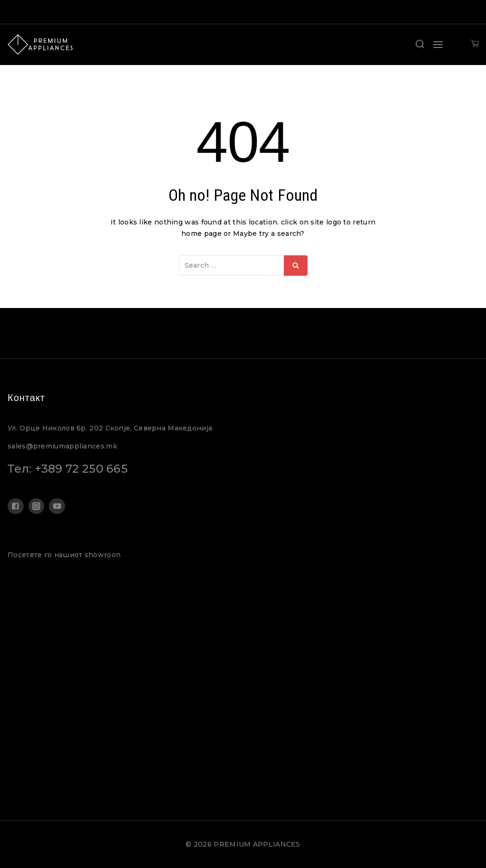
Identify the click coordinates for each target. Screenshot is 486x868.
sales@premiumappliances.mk (62, 446)
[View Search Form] (420, 45)
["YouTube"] (57, 506)
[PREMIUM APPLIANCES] (40, 45)
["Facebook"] (16, 506)
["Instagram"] (37, 506)
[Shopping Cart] (475, 45)
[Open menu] (438, 45)
